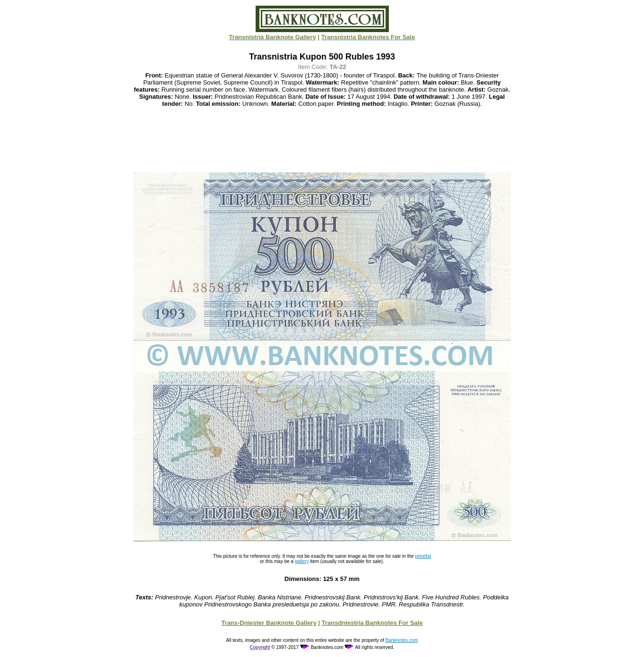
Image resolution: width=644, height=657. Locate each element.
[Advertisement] (322, 140)
